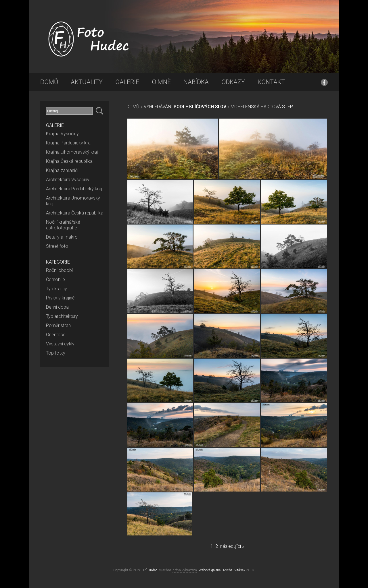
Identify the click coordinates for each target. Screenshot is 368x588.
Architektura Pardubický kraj (74, 189)
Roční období (59, 270)
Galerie (127, 82)
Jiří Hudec (150, 570)
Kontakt (271, 82)
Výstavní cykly (60, 344)
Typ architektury (62, 316)
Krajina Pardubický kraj (69, 143)
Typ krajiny (56, 289)
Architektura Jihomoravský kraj (73, 201)
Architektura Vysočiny (68, 180)
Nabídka (196, 82)
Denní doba (57, 307)
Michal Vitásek (234, 570)
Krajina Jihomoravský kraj (72, 152)
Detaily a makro (62, 237)
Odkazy (233, 82)
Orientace (56, 335)
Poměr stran (58, 325)
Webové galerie (210, 570)
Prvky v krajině (60, 298)
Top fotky (56, 353)
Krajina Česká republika (69, 161)
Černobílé (55, 280)
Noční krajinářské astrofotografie (63, 225)
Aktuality (87, 82)
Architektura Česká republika (75, 213)
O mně (161, 82)
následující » (232, 546)
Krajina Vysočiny (62, 134)
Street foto (57, 246)
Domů (49, 82)
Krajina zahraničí (62, 170)
